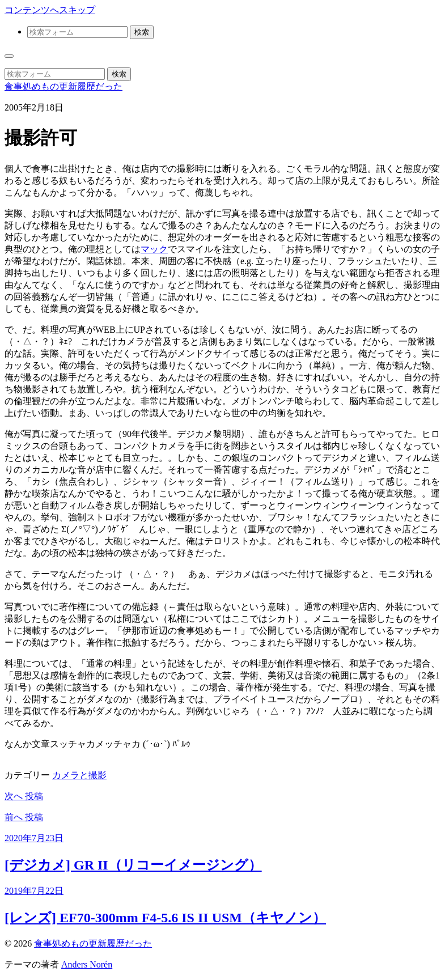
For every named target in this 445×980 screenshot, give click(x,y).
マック (154, 249)
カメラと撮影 (79, 775)
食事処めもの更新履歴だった (63, 86)
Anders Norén (87, 964)
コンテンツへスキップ (50, 10)
